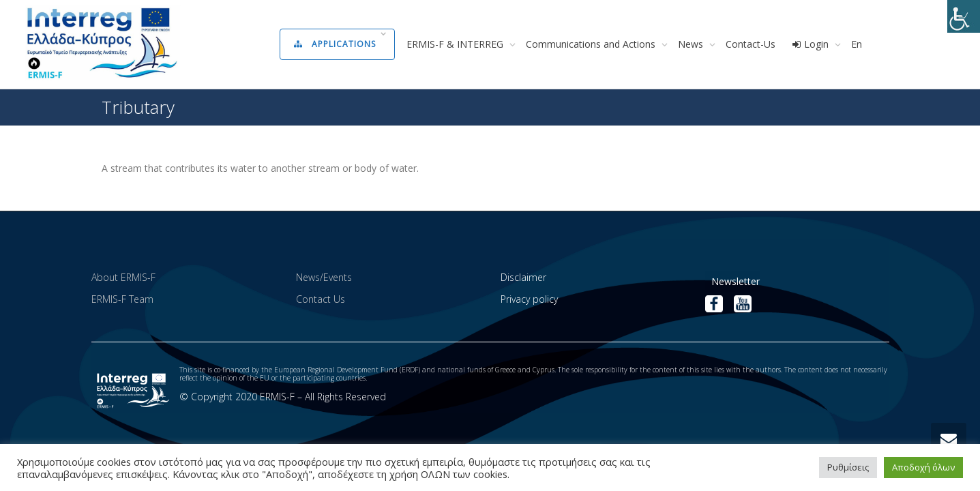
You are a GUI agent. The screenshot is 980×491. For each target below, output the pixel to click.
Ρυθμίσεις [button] (848, 467)
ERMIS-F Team (122, 299)
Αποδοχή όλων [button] (923, 467)
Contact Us (321, 299)
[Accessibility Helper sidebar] (964, 16)
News (692, 44)
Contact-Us (751, 44)
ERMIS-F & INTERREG (456, 44)
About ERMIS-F (123, 277)
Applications (336, 44)
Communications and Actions (592, 44)
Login (812, 44)
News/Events (324, 277)
